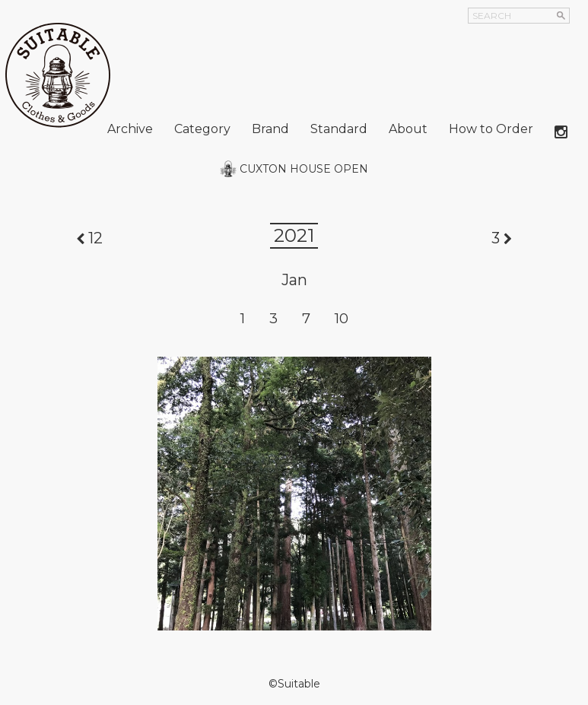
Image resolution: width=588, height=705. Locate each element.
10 (342, 319)
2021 (294, 235)
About (408, 129)
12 (95, 238)
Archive (130, 129)
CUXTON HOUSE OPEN (304, 169)
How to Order (491, 129)
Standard (339, 129)
